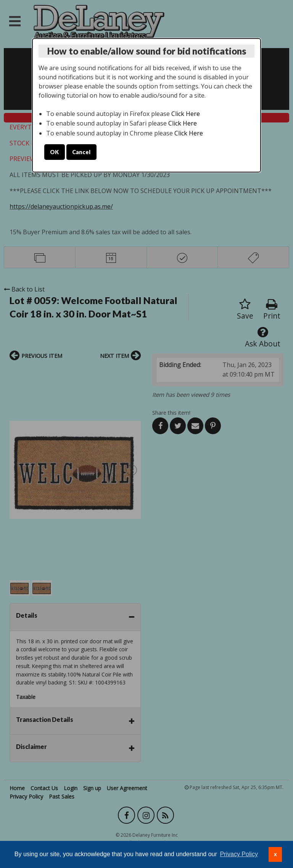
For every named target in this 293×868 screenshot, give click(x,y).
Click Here (186, 114)
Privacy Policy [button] (239, 854)
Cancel (81, 152)
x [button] (275, 854)
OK (54, 152)
